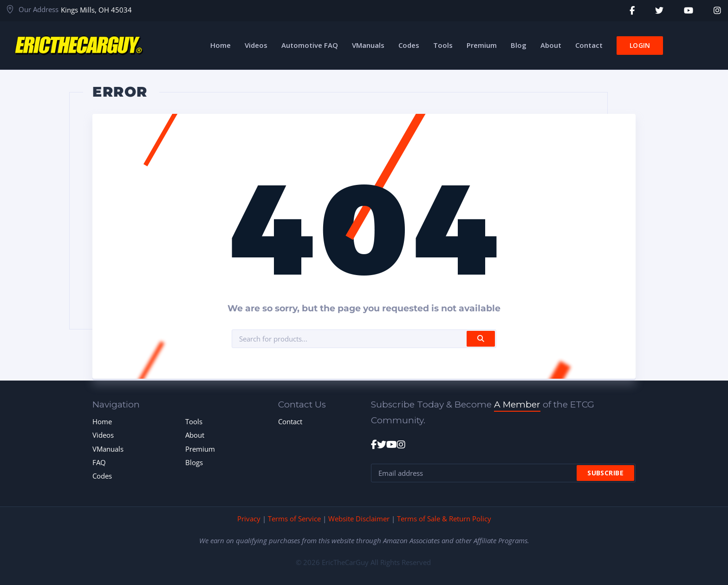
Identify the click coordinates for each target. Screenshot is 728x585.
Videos (103, 435)
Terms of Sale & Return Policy (444, 519)
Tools (194, 421)
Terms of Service (294, 519)
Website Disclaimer (359, 519)
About (195, 435)
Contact (290, 421)
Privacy (249, 519)
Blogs (194, 462)
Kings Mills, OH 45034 (96, 10)
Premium (200, 449)
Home (102, 421)
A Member (517, 404)
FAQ (99, 462)
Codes (102, 476)
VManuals (108, 449)
